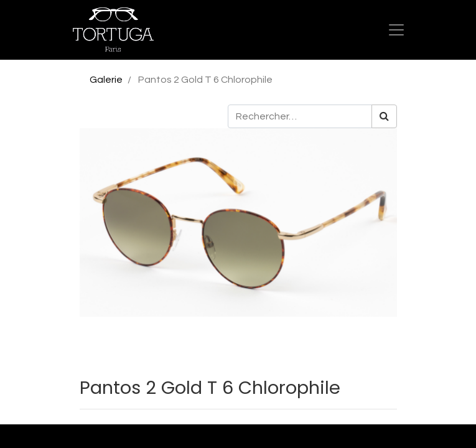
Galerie (106, 80)
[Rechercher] (384, 116)
